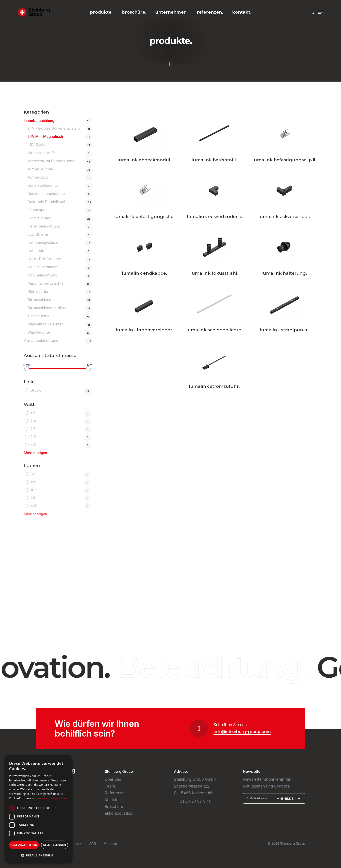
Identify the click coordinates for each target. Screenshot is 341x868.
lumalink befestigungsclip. (144, 217)
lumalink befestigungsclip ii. (284, 160)
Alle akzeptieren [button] (24, 845)
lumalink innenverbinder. (144, 330)
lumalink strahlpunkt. (284, 330)
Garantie (111, 844)
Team (110, 786)
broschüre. (134, 12)
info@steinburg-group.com (242, 732)
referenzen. (210, 12)
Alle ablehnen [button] (55, 845)
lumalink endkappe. (144, 273)
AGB (93, 844)
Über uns (113, 779)
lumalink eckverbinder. (284, 217)
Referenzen (115, 793)
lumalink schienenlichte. (214, 330)
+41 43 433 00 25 (194, 802)
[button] (38, 856)
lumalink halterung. (284, 273)
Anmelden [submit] (289, 798)
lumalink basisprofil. (214, 160)
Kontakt (112, 800)
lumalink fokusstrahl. (214, 273)
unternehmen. (172, 12)
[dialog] (38, 809)
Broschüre (114, 807)
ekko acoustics (119, 813)
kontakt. (242, 12)
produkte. (101, 12)
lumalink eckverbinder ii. (214, 217)
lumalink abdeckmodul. (144, 160)
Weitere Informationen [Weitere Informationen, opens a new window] (52, 798)
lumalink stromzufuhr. (214, 386)
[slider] (27, 368)
